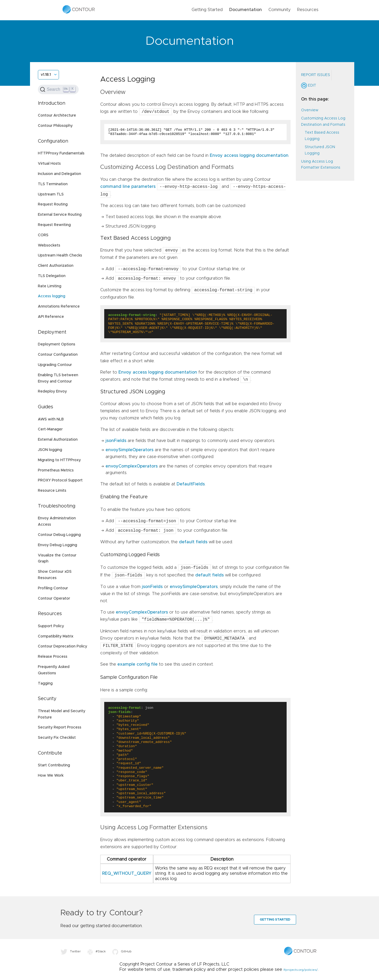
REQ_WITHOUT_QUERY (127, 873)
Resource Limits (52, 491)
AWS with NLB (51, 419)
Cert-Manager (50, 429)
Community (280, 10)
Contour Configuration (58, 355)
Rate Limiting (50, 286)
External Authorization (58, 440)
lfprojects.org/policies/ (301, 970)
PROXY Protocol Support (60, 480)
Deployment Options (57, 344)
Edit (309, 86)
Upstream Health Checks (60, 255)
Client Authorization (56, 266)
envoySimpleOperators (129, 450)
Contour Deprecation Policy (63, 646)
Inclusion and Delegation (59, 174)
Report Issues (316, 75)
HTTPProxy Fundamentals (61, 153)
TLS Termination (53, 184)
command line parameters (128, 187)
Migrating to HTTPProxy (59, 460)
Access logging (52, 296)
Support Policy (51, 626)
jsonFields (116, 441)
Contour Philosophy (55, 126)
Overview (310, 110)
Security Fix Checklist (57, 738)
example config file (138, 664)
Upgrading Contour (55, 365)
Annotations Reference (59, 306)
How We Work (51, 776)
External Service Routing (60, 215)
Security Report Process (60, 727)
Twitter (71, 951)
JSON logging (50, 450)
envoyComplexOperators (132, 466)
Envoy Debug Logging (58, 545)
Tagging (45, 684)
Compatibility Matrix (56, 636)
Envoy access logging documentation (249, 155)
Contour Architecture (57, 115)
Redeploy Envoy (52, 391)
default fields (193, 542)
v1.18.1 (46, 75)
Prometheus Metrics (56, 470)
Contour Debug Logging (59, 535)
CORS (43, 235)
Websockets (49, 245)
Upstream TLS (51, 194)
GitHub (122, 951)
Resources (308, 10)
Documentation (246, 10)
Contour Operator (54, 599)
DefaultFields (191, 484)
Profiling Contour (53, 588)
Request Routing (53, 204)
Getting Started (207, 10)
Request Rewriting (54, 225)
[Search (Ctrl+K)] (58, 89)
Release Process (53, 657)
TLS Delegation (52, 276)
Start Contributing (54, 765)
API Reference (51, 317)
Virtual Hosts (49, 164)
